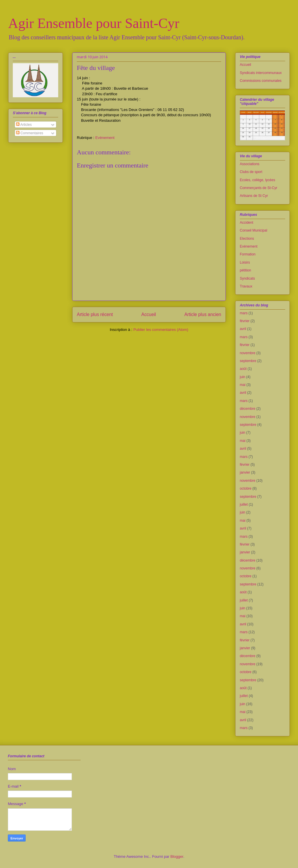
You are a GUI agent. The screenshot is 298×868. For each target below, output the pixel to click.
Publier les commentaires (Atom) (161, 330)
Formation (248, 254)
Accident (246, 223)
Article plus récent (95, 314)
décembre (248, 409)
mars (244, 313)
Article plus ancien (203, 314)
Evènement (105, 138)
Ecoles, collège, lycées (257, 180)
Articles (24, 125)
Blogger (177, 856)
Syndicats (247, 278)
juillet (244, 504)
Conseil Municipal (253, 230)
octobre (246, 488)
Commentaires (30, 133)
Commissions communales (261, 81)
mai (243, 385)
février (245, 321)
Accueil (149, 314)
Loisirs (245, 262)
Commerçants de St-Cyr (259, 188)
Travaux (246, 286)
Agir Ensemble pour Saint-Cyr (94, 23)
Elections (247, 239)
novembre (248, 353)
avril (243, 329)
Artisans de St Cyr (254, 196)
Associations (250, 164)
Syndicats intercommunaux (261, 73)
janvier (245, 472)
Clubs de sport (251, 172)
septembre (248, 361)
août (243, 369)
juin (243, 377)
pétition (245, 270)
